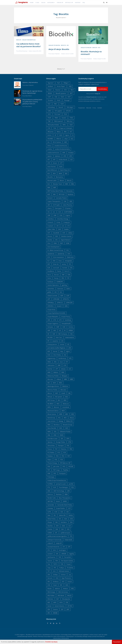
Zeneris (55, 609)
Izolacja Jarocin (52, 344)
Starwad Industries (53, 547)
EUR (49, 268)
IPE (48, 341)
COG (61, 215)
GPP (49, 299)
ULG (54, 571)
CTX (68, 226)
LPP (57, 369)
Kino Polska (57, 355)
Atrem (55, 163)
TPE (55, 568)
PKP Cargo (56, 470)
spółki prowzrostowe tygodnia (57, 536)
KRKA (49, 362)
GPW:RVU (51, 306)
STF (64, 547)
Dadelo (66, 229)
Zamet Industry (60, 606)
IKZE (54, 334)
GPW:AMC (56, 299)
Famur (59, 271)
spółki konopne (65, 533)
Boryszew (69, 191)
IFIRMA (71, 330)
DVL (68, 250)
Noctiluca (57, 425)
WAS (67, 585)
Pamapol (61, 446)
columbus (51, 219)
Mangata (65, 376)
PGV (62, 460)
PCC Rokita (51, 453)
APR (71, 156)
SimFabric (64, 522)
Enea (60, 261)
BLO (49, 184)
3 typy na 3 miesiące (66, 128)
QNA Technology (59, 491)
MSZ (73, 414)
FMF (63, 275)
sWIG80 (64, 554)
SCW (56, 512)
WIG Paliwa (51, 596)
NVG (61, 428)
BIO (66, 174)
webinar (57, 589)
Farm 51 (67, 271)
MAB (49, 372)
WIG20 (69, 596)
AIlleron (59, 139)
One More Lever (53, 439)
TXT (49, 571)
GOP (68, 296)
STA (71, 536)
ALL (49, 142)
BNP (55, 187)
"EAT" (69, 97)
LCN (65, 365)
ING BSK (50, 337)
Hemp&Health (66, 323)
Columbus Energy (63, 219)
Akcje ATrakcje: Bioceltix (59, 49)
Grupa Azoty (51, 310)
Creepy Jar (67, 222)
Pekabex (50, 456)
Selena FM (62, 515)
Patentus (64, 449)
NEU (65, 418)
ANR (64, 153)
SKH (57, 526)
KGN (49, 355)
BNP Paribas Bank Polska (55, 191)
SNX (62, 529)
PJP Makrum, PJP (65, 463)
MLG (67, 397)
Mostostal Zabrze (53, 411)
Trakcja (61, 568)
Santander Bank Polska (65, 505)
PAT (56, 449)
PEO (63, 456)
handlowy (68, 320)
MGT (57, 393)
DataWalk (56, 233)
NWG (49, 432)
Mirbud (50, 397)
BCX (68, 45)
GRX (49, 320)
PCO (59, 453)
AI (73, 135)
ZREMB (55, 613)
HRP (49, 330)
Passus (50, 449)
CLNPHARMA (68, 212)
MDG (61, 383)
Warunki (89, 108)
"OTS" (49, 114)
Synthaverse (51, 557)
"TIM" (49, 121)
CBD (71, 201)
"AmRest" (50, 86)
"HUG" (59, 100)
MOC (58, 404)
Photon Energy (52, 463)
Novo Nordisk (52, 428)
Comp (58, 222)
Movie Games (52, 414)
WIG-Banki (61, 596)
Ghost (70, 635)
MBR (72, 379)
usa (70, 575)
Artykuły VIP (69, 3)
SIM (56, 522)
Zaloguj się (97, 94)
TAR (60, 557)
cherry (50, 208)
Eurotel (65, 268)
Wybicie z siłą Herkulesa (30, 82)
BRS (54, 194)
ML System (59, 397)
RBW (66, 494)
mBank (59, 379)
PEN (57, 456)
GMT (62, 296)
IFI (65, 330)
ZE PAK (70, 606)
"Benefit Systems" (61, 93)
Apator (50, 156)
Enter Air (56, 264)
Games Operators (53, 285)
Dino (49, 243)
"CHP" (49, 97)
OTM (70, 442)
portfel (71, 484)
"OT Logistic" (58, 111)
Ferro (49, 275)
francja (56, 278)
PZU (73, 487)
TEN (57, 561)
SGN (66, 519)
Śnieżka (50, 529)
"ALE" (59, 83)
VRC (61, 585)
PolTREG (50, 484)
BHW (60, 174)
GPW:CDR (69, 303)
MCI (49, 383)
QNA (49, 491)
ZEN (49, 609)
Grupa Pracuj (66, 317)
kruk (61, 362)
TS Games (70, 568)
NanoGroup (51, 418)
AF (55, 135)
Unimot (63, 575)
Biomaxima (59, 177)
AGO (61, 135)
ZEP (62, 609)
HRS (55, 330)
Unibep (55, 575)
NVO (67, 428)
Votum (70, 582)
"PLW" (49, 118)
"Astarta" (58, 90)
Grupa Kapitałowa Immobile (56, 313)
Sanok (58, 501)
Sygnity (72, 554)
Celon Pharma (67, 205)
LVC (70, 369)
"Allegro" (66, 83)
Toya (49, 568)
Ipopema (55, 341)
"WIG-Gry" (70, 121)
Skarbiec (50, 526)
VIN (49, 582)
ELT (49, 261)
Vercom (50, 578)
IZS (68, 344)
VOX (49, 585)
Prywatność (82, 108)
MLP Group (51, 400)
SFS (60, 519)
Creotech (50, 226)
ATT (61, 163)
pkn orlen (56, 466)
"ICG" (49, 104)
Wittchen (50, 599)
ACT (71, 132)
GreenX (59, 306)
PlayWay (66, 470)
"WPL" (64, 125)
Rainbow (59, 494)
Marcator (50, 379)
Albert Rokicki (29, 96)
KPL (70, 358)
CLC (54, 212)
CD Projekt (56, 205)
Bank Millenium (52, 170)
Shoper (50, 522)
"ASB (70, 86)
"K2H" (62, 104)
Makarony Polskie (53, 376)
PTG (49, 487)
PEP (69, 456)
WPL (49, 602)
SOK (68, 529)
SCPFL (49, 512)
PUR (55, 487)
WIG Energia (51, 592)
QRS (68, 491)
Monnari (57, 407)
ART (54, 160)
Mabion (56, 372)
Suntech (50, 554)
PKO (64, 466)
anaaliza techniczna (54, 45)
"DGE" (62, 97)
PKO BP (71, 466)
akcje (66, 139)
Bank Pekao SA (65, 170)
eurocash (56, 268)
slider (64, 526)
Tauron (50, 561)
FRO (63, 278)
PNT (55, 473)
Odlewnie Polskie (65, 432)
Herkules (50, 327)
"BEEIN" (50, 93)
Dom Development (54, 247)
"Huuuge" (67, 100)
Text (49, 564)
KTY (67, 362)
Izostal (62, 344)
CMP (49, 215)
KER (49, 351)
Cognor (68, 215)
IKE (48, 334)
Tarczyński (67, 557)
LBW (59, 365)
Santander (51, 505)
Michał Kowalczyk (23, 51)
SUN (54, 550)
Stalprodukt (68, 540)
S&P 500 (50, 501)
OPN (68, 439)
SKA (71, 522)
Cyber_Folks (51, 229)
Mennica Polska (52, 390)
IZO (62, 341)
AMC (66, 142)
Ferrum (56, 275)
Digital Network (66, 240)
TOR (62, 564)
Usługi (43, 3)
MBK (65, 379)
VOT (63, 582)
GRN (66, 306)
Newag (61, 421)
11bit (55, 128)
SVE (57, 554)
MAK (63, 372)
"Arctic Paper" (61, 86)
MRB (61, 414)
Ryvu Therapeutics (65, 498)
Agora (67, 135)
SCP (69, 508)
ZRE (49, 613)
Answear (71, 153)
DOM (68, 243)
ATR (49, 163)
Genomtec (51, 289)
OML (49, 435)
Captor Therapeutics (54, 201)
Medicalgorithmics (53, 386)
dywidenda (51, 254)
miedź (63, 393)
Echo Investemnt (59, 257)
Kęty (62, 351)
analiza (50, 149)
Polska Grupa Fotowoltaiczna (57, 480)
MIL (69, 393)
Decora (50, 236)
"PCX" (66, 114)
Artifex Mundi (63, 160)
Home (32, 3)
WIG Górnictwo (63, 592)
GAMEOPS (60, 282)
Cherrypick (58, 208)
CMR (55, 215)
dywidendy (61, 254)
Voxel (55, 585)
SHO (71, 519)
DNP (61, 243)
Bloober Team (58, 184)
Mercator (63, 390)
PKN (49, 466)
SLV (70, 526)
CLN (60, 212)
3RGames (50, 132)
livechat (50, 369)
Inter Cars (59, 337)
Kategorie (51, 3)
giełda (49, 292)
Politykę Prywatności (91, 97)
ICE (60, 330)
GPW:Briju (51, 303)
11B (49, 128)
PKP (49, 470)
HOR (64, 327)
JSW (70, 348)
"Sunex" (64, 118)
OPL (62, 439)
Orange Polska (60, 442)
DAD (60, 229)
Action (49, 135)
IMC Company (63, 334)
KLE (65, 355)
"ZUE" (71, 125)
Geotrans (60, 289)
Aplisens (58, 156)
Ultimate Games (64, 571)
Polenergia (51, 477)
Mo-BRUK (50, 404)
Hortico (71, 327)
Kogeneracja (51, 358)
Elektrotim (70, 257)
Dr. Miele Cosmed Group (55, 250)
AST (72, 160)
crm (63, 226)
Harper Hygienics (53, 323)
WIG (72, 589)
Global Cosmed (52, 296)
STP (69, 547)
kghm (68, 351)
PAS (68, 446)
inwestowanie (70, 337)
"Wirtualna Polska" (53, 125)
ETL (70, 264)
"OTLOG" (68, 111)
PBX (71, 449)
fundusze (50, 282)
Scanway (50, 508)
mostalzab (66, 407)
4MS (65, 132)
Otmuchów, (51, 446)
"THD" (71, 118)
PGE (56, 460)
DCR (64, 233)
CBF (49, 205)
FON (69, 275)
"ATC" (66, 90)
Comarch (50, 222)
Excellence (51, 271)
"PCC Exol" (57, 114)
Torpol (68, 564)
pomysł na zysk (61, 484)
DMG (55, 243)
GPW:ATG (66, 299)
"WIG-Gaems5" (59, 121)
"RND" (56, 118)
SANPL (65, 501)
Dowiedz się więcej (51, 642)
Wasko (50, 589)
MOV (63, 411)
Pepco (49, 460)
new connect (52, 421)
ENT (49, 264)
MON (49, 407)
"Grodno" (50, 100)
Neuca (72, 418)
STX (49, 550)
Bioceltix (19, 40)
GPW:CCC (60, 303)
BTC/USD (62, 194)
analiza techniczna (86, 48)
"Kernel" (61, 107)
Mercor (50, 393)
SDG (62, 512)
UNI (49, 575)
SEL (55, 515)
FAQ (84, 3)
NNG (49, 425)
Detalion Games (66, 236)
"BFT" (71, 93)
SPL (56, 533)
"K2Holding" (51, 107)
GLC (61, 292)
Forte (49, 278)
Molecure (66, 404)
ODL (55, 432)
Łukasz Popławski (55, 54)
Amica (49, 146)
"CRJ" (56, 97)
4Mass (59, 132)
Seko (49, 515)
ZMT (68, 609)
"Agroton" (51, 83)
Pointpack (62, 473)
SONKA (50, 533)
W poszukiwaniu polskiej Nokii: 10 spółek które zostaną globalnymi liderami (32, 102)
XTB (67, 602)
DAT (49, 233)
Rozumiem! (117, 642)
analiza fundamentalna (29, 40)
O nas (37, 3)
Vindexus (56, 582)
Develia (50, 240)
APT (49, 160)
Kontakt (78, 3)
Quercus (50, 494)
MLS (59, 400)
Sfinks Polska (52, 519)
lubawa (63, 369)
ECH (49, 257)
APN (65, 156)
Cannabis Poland (61, 198)
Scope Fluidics (61, 508)
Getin (68, 289)
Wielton (66, 589)
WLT (58, 599)
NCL (59, 418)
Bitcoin (69, 181)
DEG (57, 236)
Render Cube (52, 498)
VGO (57, 578)
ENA (54, 261)
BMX (49, 187)
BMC (67, 184)
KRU (55, 362)
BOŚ (49, 194)
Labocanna (51, 365)
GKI (55, 292)
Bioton (62, 181)
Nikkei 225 (69, 421)
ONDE (62, 435)
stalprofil (59, 543)
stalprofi (50, 543)
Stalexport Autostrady (54, 540)
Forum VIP (60, 3)
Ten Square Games (67, 561)
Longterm (22, 635)
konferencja (62, 358)
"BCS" (72, 90)
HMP (58, 327)
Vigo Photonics (66, 578)
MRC (67, 414)
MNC (65, 400)
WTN (61, 602)
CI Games (68, 208)
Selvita (71, 515)
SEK (68, 512)
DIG (56, 240)
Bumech (50, 198)
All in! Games (57, 142)
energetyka (68, 261)
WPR (55, 602)
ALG (72, 139)
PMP (49, 473)
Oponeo (50, 442)
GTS (60, 320)
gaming (64, 285)
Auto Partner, (52, 167)
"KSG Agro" (70, 107)
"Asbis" (50, 90)
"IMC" (55, 104)
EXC (71, 268)
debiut (70, 233)
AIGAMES (50, 139)
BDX (54, 174)
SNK (57, 529)
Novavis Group (68, 425)
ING (72, 334)
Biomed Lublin (52, 181)
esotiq (64, 264)
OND (55, 435)
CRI (57, 226)
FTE (68, 278)
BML (73, 184)
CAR (65, 201)
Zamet (49, 606)
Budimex (70, 194)
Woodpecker (66, 599)
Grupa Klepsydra (53, 317)
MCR (54, 383)
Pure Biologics (64, 487)
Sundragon (62, 550)
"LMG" (49, 111)
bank (61, 167)
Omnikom (57, 635)
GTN (55, 320)
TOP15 (55, 564)
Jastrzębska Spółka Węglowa (56, 348)
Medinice (65, 386)
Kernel (55, 351)
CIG (49, 212)
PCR (65, 453)
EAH (69, 254)
